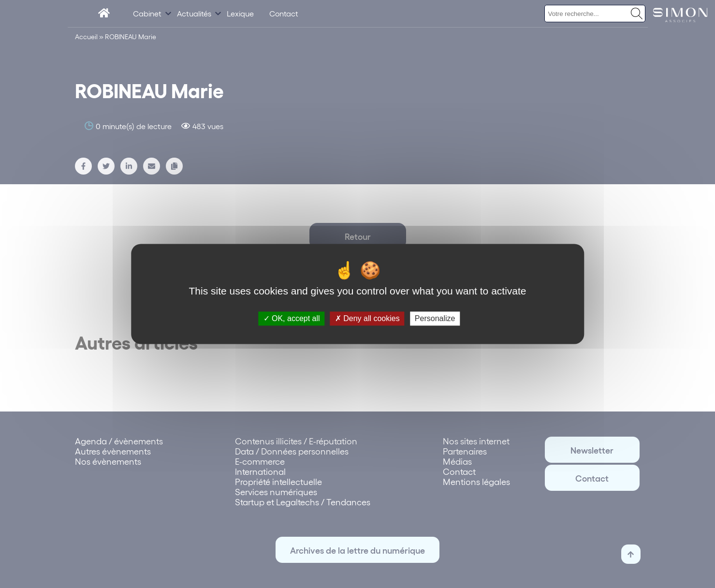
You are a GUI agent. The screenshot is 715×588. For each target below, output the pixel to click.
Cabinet (147, 13)
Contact (284, 13)
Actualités (194, 13)
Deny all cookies (367, 318)
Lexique (240, 13)
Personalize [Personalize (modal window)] (435, 318)
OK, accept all (292, 318)
